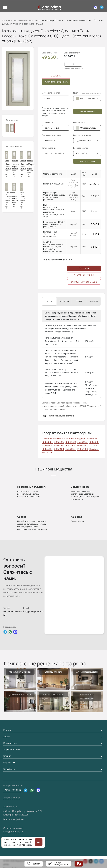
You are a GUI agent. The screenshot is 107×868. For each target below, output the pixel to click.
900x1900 (71, 451)
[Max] (94, 8)
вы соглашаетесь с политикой (18, 842)
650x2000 (94, 447)
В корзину (56, 76)
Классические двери (75, 444)
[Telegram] (102, 7)
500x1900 (47, 444)
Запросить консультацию (84, 288)
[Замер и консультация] (59, 864)
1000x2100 (47, 451)
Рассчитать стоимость (56, 85)
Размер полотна (82, 152)
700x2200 (59, 451)
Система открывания (53, 139)
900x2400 (59, 455)
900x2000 (47, 447)
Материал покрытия (51, 97)
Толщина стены (49, 152)
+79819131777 (34, 864)
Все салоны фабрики (14, 825)
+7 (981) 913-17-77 (12, 796)
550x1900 (58, 444)
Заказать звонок (12, 803)
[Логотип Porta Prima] (48, 7)
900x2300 (47, 455)
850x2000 (82, 451)
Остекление (47, 126)
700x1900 (92, 444)
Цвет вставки (79, 126)
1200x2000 (83, 455)
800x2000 (59, 447)
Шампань (94, 455)
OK (39, 842)
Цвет (87, 97)
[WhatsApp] (32, 796)
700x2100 (93, 451)
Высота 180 (47, 458)
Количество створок (82, 139)
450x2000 (83, 447)
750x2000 (71, 455)
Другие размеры (87, 167)
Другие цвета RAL (88, 115)
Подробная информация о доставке (58, 421)
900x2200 (71, 447)
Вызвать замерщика (84, 281)
